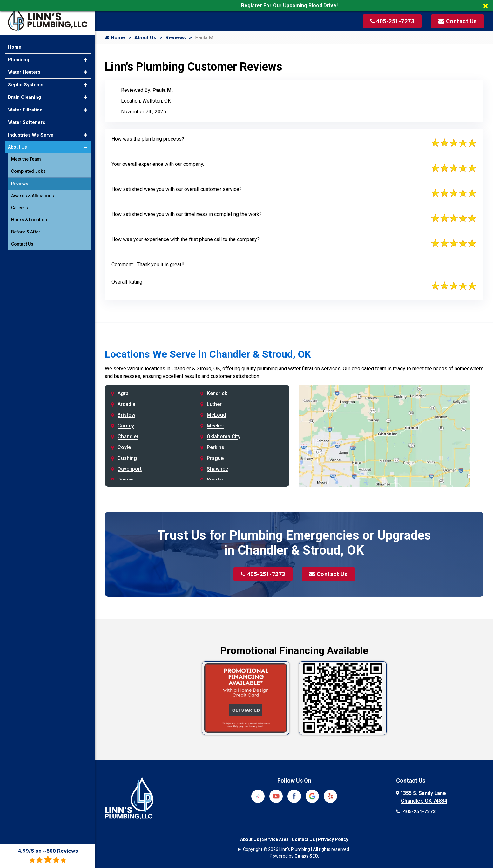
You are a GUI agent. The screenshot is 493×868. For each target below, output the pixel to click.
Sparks (215, 480)
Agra (123, 393)
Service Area (275, 839)
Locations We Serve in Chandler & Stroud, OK (208, 354)
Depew (125, 480)
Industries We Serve (31, 132)
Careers (20, 205)
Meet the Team (26, 157)
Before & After (26, 229)
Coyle (124, 447)
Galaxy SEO (306, 856)
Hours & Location (29, 217)
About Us (145, 38)
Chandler (128, 437)
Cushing (127, 458)
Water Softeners (27, 120)
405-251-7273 (263, 574)
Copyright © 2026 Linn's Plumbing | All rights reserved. (297, 849)
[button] (85, 57)
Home (115, 38)
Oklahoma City (224, 437)
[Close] (488, 6)
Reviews (176, 38)
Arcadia (126, 404)
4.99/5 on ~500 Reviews (48, 856)
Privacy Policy (333, 839)
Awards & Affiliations (33, 193)
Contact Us (329, 574)
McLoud (216, 415)
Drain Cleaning (24, 95)
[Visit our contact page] (457, 21)
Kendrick (217, 393)
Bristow (126, 415)
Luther (214, 404)
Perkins (216, 447)
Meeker (216, 426)
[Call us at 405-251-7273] (392, 21)
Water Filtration (25, 107)
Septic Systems (26, 82)
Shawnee (217, 469)
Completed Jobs (28, 169)
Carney (126, 426)
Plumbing (19, 57)
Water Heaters (24, 70)
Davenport (130, 469)
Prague (215, 458)
